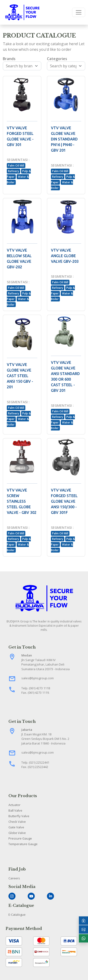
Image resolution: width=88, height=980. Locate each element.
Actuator (14, 805)
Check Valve (17, 822)
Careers (14, 878)
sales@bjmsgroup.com (38, 678)
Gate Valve (16, 827)
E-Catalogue (17, 915)
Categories (57, 59)
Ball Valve (15, 810)
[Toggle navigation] (79, 12)
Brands (9, 59)
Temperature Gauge (23, 844)
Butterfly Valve (19, 816)
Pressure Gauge (20, 838)
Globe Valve (17, 833)
